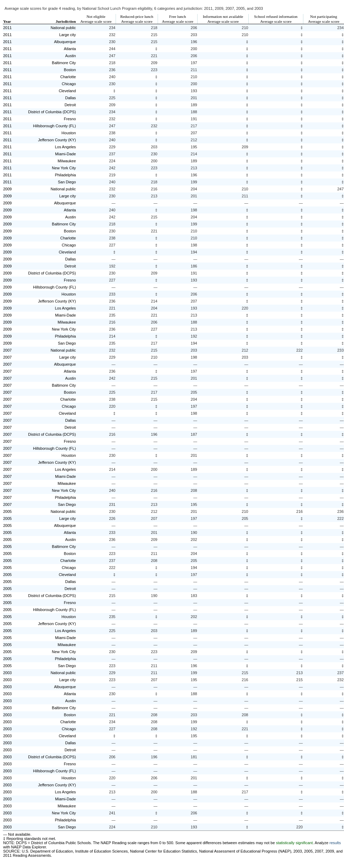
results (335, 843)
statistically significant (294, 843)
